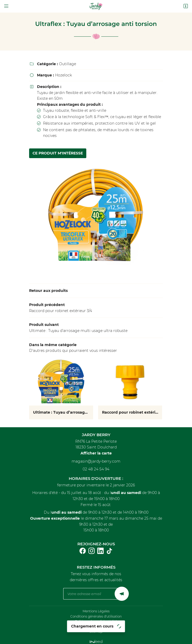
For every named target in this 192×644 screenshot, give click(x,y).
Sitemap (96, 628)
